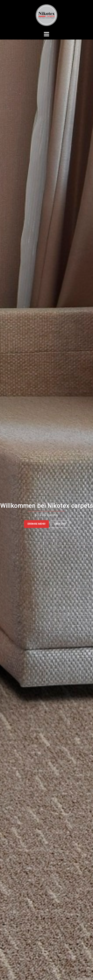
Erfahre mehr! (36, 524)
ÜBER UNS (60, 524)
